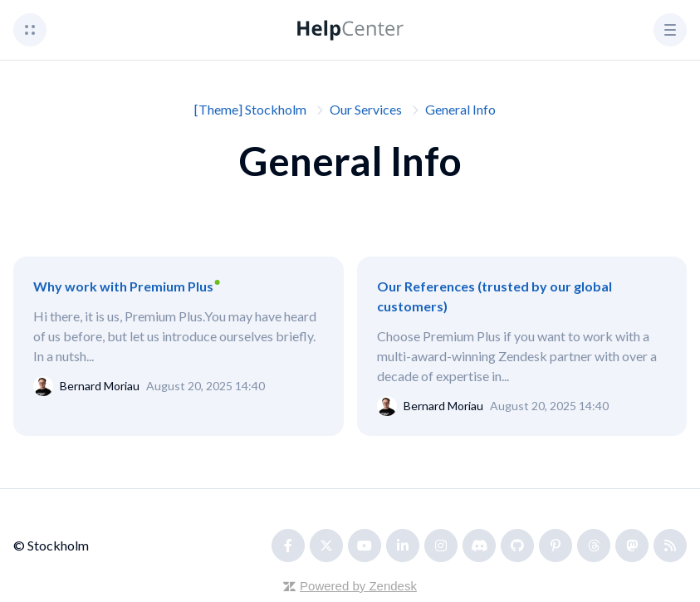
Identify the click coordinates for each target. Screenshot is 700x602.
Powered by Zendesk (358, 586)
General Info (460, 109)
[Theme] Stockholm (250, 109)
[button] (30, 30)
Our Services (366, 109)
